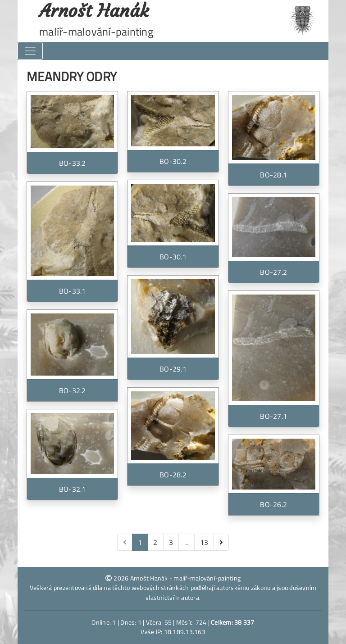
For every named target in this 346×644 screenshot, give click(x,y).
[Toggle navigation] (30, 51)
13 (204, 542)
